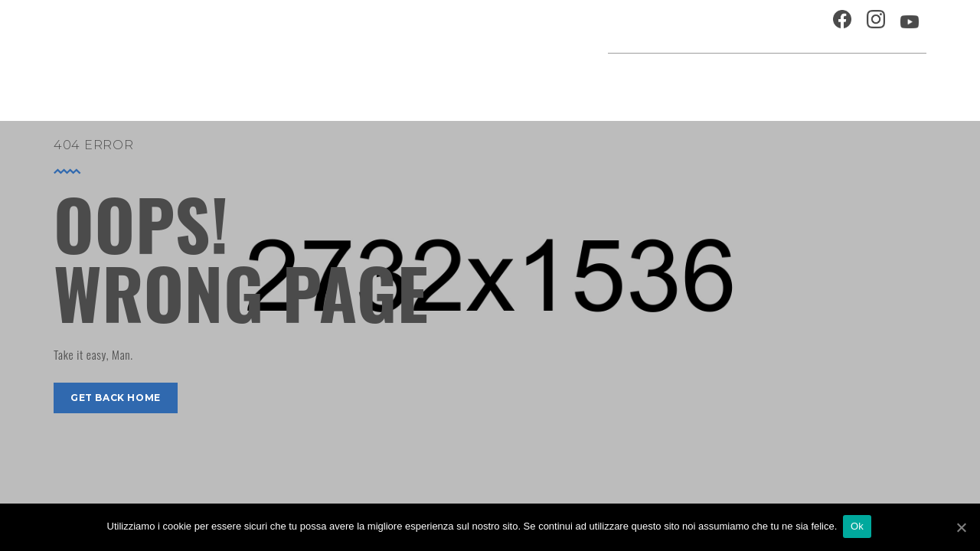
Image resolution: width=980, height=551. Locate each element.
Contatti (792, 26)
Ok (859, 527)
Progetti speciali (593, 80)
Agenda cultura (474, 80)
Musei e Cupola (769, 80)
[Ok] (961, 527)
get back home (116, 398)
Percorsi (858, 80)
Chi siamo (723, 26)
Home (392, 80)
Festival (685, 80)
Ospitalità (648, 26)
